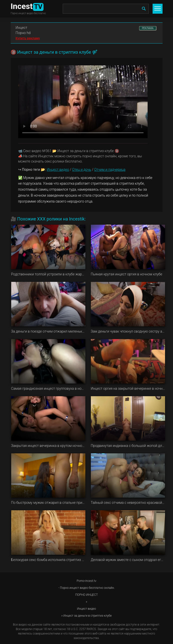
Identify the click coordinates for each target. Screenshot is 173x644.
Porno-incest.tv (86, 581)
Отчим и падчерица (110, 170)
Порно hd (23, 33)
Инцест (22, 28)
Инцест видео (58, 170)
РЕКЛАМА (148, 28)
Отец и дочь (82, 170)
